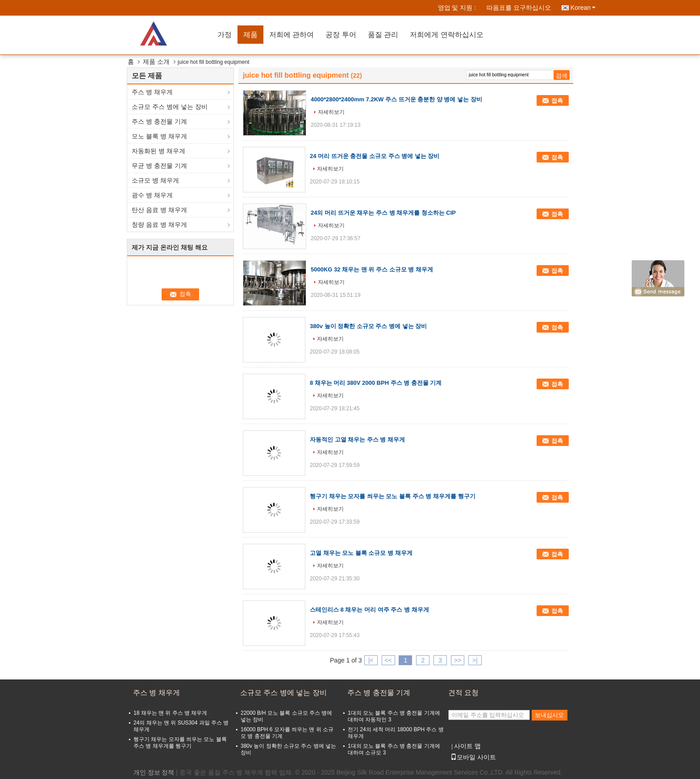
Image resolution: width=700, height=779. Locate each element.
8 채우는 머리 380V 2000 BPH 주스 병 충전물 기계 (376, 383)
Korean (583, 8)
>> (458, 660)
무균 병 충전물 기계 (159, 166)
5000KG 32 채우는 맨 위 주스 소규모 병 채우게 (372, 269)
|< (371, 660)
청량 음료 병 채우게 (159, 225)
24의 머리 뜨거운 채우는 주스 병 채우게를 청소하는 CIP (383, 213)
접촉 (557, 101)
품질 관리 (383, 35)
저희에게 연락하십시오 (446, 35)
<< (388, 660)
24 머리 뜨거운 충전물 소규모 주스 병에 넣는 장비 (375, 156)
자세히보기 (331, 112)
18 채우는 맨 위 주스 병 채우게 (170, 713)
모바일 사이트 (473, 757)
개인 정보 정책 (154, 772)
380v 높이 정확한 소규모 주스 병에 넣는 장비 (368, 326)
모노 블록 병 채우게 (159, 136)
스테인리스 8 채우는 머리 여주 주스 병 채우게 (369, 610)
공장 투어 (341, 35)
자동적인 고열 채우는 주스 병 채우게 (357, 439)
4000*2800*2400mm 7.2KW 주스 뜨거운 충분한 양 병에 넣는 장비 (396, 99)
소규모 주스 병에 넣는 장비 (170, 107)
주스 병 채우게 (152, 92)
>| (475, 660)
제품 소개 (156, 62)
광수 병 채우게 (152, 195)
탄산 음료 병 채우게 (159, 210)
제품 (250, 35)
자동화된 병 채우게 (158, 151)
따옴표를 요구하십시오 (519, 8)
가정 (225, 35)
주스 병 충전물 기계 (159, 121)
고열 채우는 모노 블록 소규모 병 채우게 (361, 553)
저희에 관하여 (292, 35)
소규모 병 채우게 (155, 180)
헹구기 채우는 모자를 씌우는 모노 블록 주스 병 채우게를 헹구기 (393, 496)
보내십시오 (549, 715)
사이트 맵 (467, 746)
